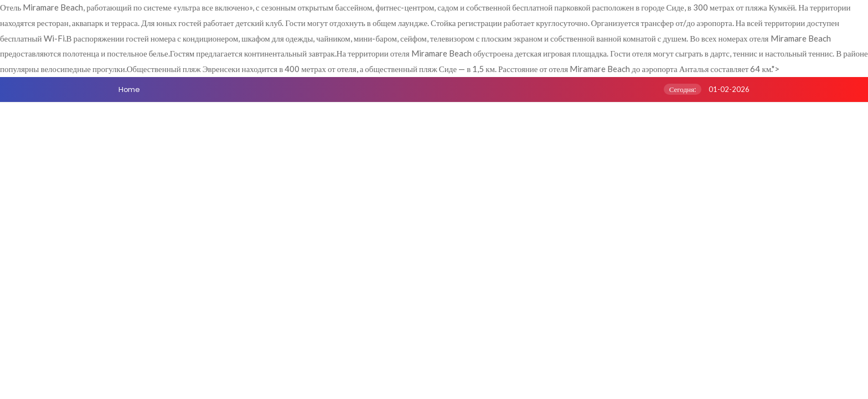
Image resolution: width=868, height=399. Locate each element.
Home (129, 89)
